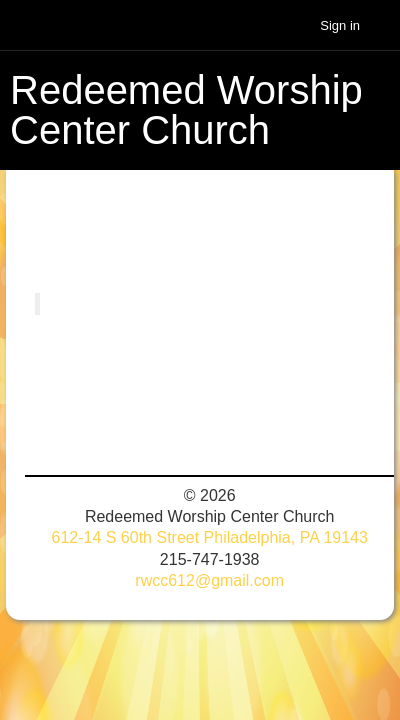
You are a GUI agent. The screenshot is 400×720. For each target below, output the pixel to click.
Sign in (340, 25)
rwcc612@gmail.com (209, 580)
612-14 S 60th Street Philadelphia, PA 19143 (209, 537)
